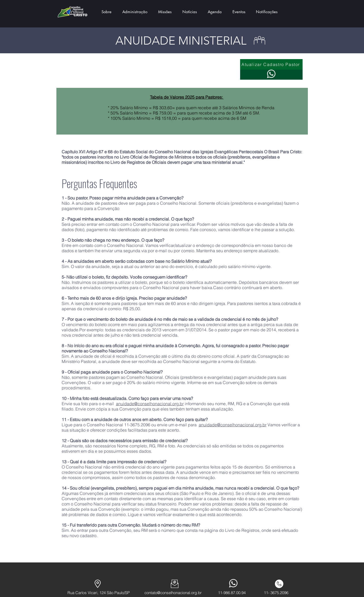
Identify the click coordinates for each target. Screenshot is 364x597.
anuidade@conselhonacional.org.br (150, 404)
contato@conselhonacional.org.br (173, 593)
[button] (106, 12)
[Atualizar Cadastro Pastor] (271, 64)
